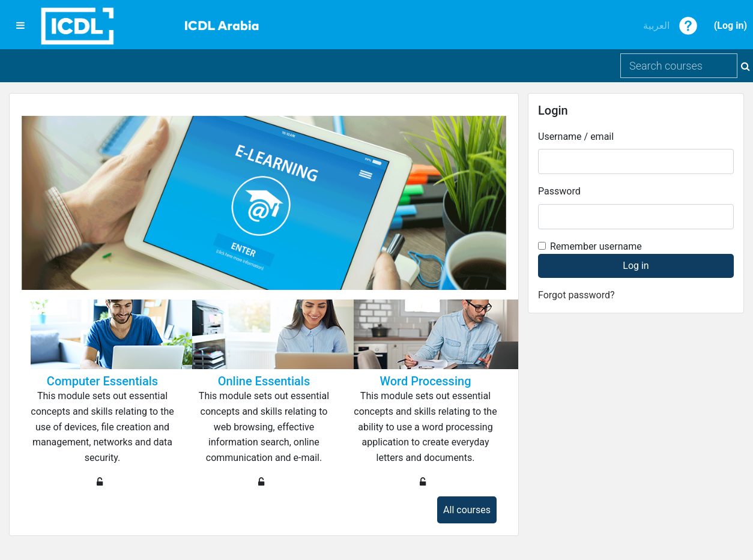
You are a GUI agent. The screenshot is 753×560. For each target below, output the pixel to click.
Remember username (596, 246)
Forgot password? (576, 295)
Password (559, 191)
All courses (467, 510)
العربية (656, 26)
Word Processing (425, 381)
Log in (730, 26)
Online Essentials (264, 381)
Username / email (576, 137)
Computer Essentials (102, 381)
